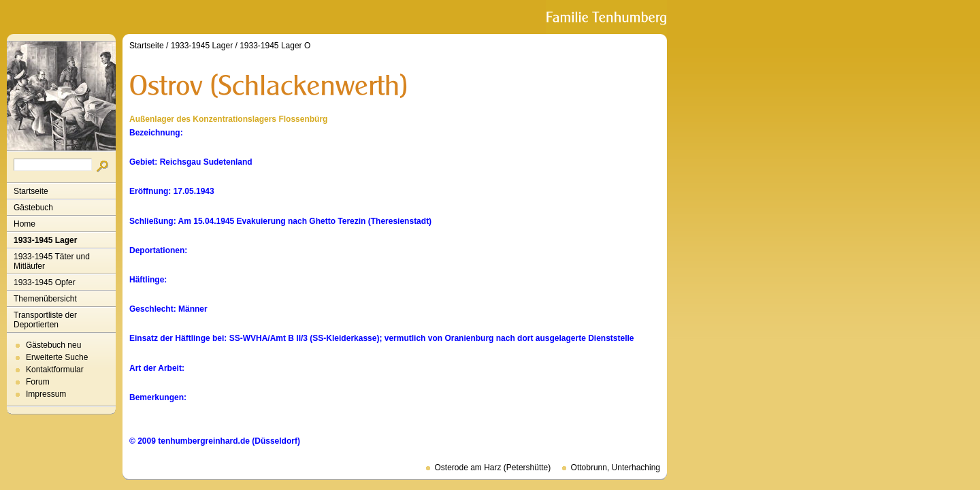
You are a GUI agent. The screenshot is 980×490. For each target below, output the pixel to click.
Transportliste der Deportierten (45, 320)
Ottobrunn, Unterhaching (616, 468)
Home (24, 224)
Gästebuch (33, 208)
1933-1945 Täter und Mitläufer (52, 261)
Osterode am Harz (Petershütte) (493, 468)
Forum (38, 382)
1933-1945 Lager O (275, 46)
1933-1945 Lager (45, 240)
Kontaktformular (55, 370)
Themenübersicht (45, 299)
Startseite (31, 191)
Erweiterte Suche (57, 357)
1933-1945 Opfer (45, 282)
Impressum (46, 394)
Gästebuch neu (53, 345)
